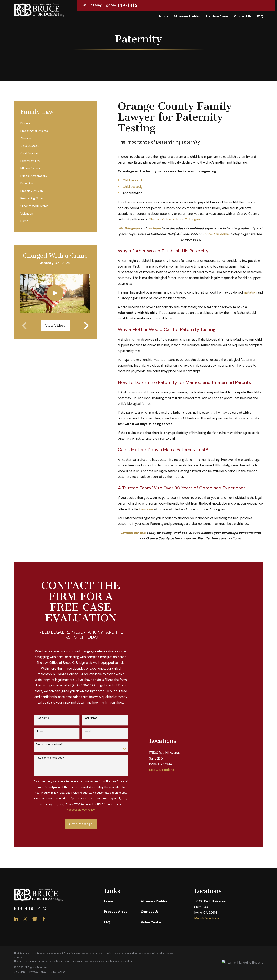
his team (154, 228)
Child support (132, 180)
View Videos (55, 326)
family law (146, 509)
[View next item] (86, 326)
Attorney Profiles (154, 901)
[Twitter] (25, 919)
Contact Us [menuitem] (243, 16)
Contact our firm (133, 533)
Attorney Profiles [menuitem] (187, 16)
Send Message (81, 824)
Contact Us (150, 912)
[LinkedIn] (16, 919)
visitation (250, 292)
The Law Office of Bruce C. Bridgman (176, 219)
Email (87, 731)
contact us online (216, 234)
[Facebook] (44, 919)
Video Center (151, 922)
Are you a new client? (49, 744)
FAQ (107, 922)
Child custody (133, 187)
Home (109, 901)
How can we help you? (50, 758)
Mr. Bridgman (129, 228)
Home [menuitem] (164, 16)
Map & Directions (161, 723)
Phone (40, 731)
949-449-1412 (122, 5)
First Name (42, 718)
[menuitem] (25, 122)
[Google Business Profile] (35, 919)
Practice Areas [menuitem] (217, 16)
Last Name (91, 718)
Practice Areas (116, 912)
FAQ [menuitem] (260, 16)
